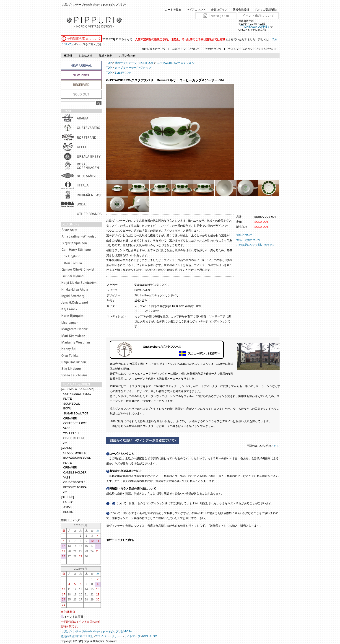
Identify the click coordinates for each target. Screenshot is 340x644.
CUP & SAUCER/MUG (77, 394)
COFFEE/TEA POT (75, 423)
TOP (109, 63)
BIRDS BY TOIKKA (75, 487)
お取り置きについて (154, 49)
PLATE (68, 399)
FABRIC (68, 502)
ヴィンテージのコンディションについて (253, 49)
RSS (145, 636)
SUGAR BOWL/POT (76, 414)
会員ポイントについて (186, 49)
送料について (244, 235)
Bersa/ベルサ (123, 73)
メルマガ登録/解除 (266, 10)
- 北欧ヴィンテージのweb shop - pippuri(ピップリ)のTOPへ (97, 631)
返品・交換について (249, 240)
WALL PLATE (72, 433)
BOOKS (68, 512)
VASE (67, 428)
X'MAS (67, 507)
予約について (214, 49)
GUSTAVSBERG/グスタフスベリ (177, 63)
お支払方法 (86, 56)
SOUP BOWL (72, 404)
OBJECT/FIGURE (74, 438)
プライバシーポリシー (109, 636)
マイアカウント (196, 10)
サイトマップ (132, 636)
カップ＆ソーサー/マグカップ (133, 68)
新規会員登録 (241, 10)
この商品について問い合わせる (255, 245)
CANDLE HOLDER (75, 473)
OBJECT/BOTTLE (74, 482)
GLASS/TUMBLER (75, 453)
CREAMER (70, 419)
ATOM (153, 636)
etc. (66, 443)
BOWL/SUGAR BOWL (77, 458)
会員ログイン (219, 10)
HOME (68, 56)
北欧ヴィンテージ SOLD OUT (134, 63)
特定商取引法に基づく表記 (77, 636)
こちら (276, 446)
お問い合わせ (127, 56)
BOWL (67, 409)
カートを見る (173, 10)
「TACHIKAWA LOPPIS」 (254, 27)
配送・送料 (106, 56)
